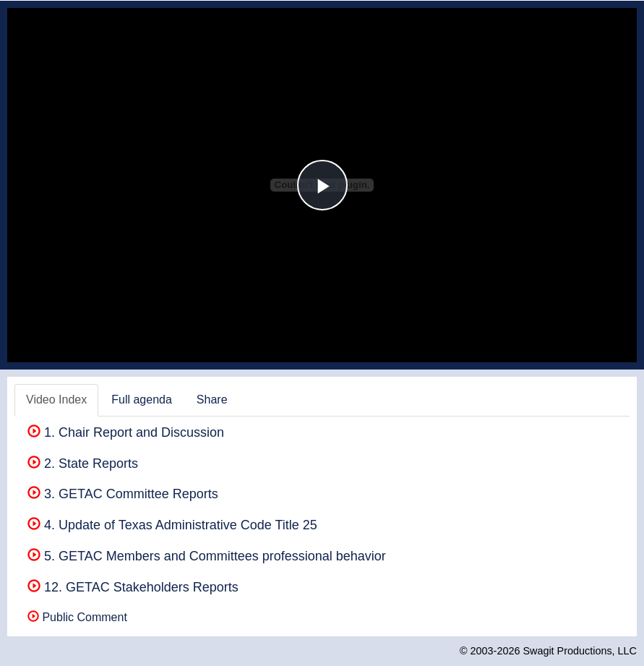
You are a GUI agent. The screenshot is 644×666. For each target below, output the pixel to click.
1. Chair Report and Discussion (126, 432)
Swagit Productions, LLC (580, 651)
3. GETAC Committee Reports (123, 494)
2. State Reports (83, 464)
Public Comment (77, 617)
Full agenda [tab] (142, 400)
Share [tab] (212, 400)
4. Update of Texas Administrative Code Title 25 (172, 525)
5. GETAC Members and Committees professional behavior (207, 556)
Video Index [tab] (56, 400)
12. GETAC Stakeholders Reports (133, 587)
